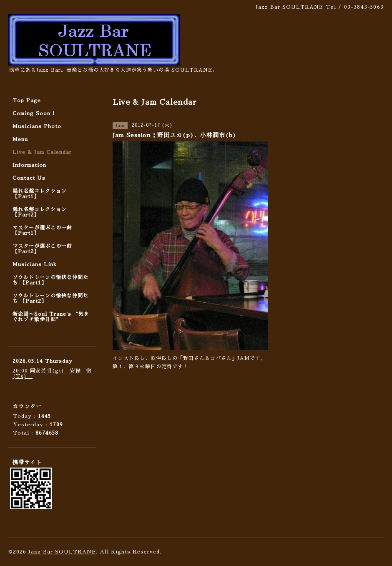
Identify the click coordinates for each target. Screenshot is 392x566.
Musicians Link (35, 264)
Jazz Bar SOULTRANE (62, 552)
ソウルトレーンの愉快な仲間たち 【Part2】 (50, 298)
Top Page (27, 101)
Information (29, 165)
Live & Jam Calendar (42, 152)
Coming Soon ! (34, 113)
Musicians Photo (37, 126)
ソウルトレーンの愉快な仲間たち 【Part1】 (50, 280)
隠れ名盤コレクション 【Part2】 (40, 212)
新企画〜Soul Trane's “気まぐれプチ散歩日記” (51, 317)
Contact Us (29, 178)
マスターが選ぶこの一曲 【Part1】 (42, 230)
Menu (20, 139)
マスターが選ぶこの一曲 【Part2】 (42, 249)
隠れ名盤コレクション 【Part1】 (40, 194)
